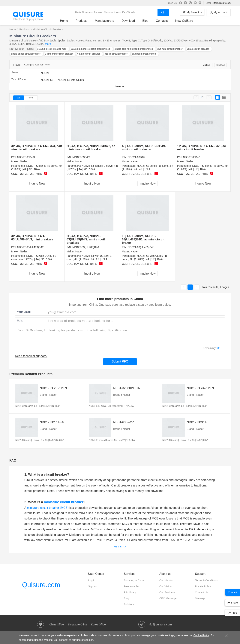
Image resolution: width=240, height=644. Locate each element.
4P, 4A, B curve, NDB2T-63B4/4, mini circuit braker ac (144, 148)
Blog (145, 21)
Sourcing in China (134, 580)
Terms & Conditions (206, 580)
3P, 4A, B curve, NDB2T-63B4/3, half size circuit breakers (37, 148)
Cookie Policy (201, 635)
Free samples (132, 586)
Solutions (129, 604)
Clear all (220, 65)
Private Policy (203, 586)
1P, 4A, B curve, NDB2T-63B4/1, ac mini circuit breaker (201, 148)
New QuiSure (184, 21)
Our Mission (166, 580)
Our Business (167, 592)
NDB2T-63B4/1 (192, 157)
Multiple (207, 65)
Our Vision (165, 586)
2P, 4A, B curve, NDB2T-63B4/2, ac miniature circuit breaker (91, 148)
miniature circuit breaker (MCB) (48, 508)
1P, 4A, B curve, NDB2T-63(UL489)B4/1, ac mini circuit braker (143, 239)
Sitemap (200, 598)
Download (128, 21)
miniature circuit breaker (64, 502)
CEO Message (168, 598)
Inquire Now (37, 184)
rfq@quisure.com (222, 3)
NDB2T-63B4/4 (136, 157)
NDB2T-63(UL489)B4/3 (31, 247)
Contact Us (201, 592)
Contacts (162, 21)
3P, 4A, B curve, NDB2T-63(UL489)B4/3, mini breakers (32, 238)
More (48, 44)
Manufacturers (104, 21)
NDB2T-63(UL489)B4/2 (86, 247)
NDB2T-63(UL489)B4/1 (141, 247)
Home (64, 21)
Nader (24, 161)
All (18, 98)
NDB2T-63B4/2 (81, 157)
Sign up (93, 586)
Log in (92, 580)
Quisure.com (41, 585)
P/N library (130, 592)
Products (81, 21)
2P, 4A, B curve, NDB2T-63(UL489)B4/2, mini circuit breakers (86, 239)
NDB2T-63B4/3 (26, 157)
